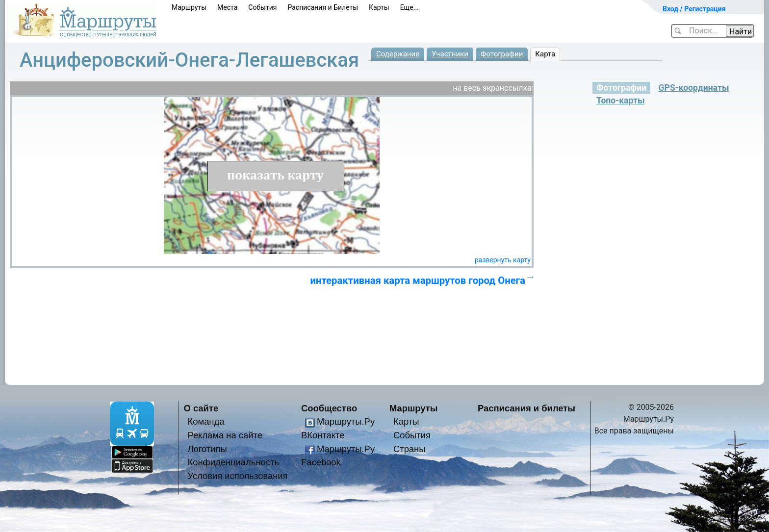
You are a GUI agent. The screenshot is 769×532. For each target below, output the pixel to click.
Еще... (410, 7)
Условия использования (237, 476)
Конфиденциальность (233, 462)
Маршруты (189, 7)
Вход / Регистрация (694, 9)
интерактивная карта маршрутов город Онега (418, 280)
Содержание (398, 54)
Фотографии (502, 54)
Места (227, 7)
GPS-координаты (694, 88)
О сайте (201, 408)
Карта (545, 54)
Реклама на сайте (225, 435)
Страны (410, 449)
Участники (450, 54)
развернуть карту (503, 260)
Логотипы (207, 449)
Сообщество (329, 408)
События (262, 7)
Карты (379, 7)
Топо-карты (620, 101)
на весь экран (478, 88)
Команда (206, 421)
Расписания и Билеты (323, 7)
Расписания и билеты (526, 408)
